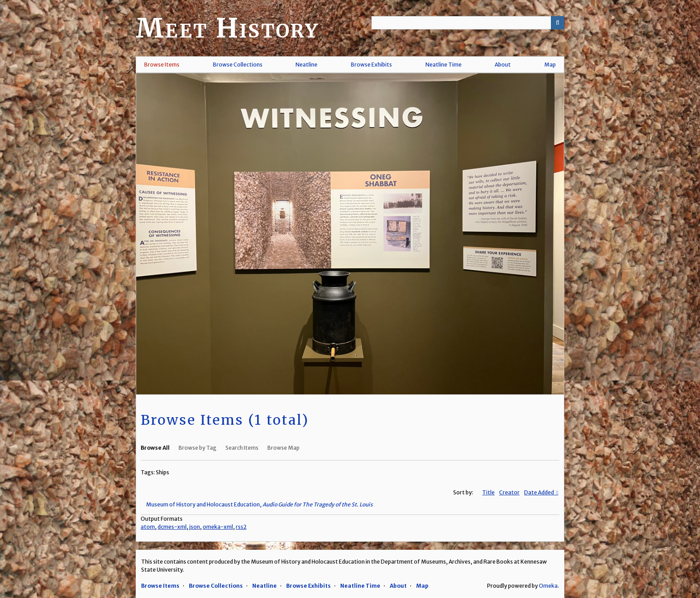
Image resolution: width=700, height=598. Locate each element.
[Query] (468, 23)
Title (488, 492)
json (195, 527)
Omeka (548, 586)
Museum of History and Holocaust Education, (259, 504)
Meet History (227, 28)
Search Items (242, 448)
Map (550, 65)
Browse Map (283, 448)
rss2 (241, 527)
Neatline (306, 65)
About (503, 65)
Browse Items (162, 65)
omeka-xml (218, 527)
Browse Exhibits (371, 65)
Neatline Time (444, 65)
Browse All (155, 448)
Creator (509, 492)
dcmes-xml (172, 527)
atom (148, 527)
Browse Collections (238, 65)
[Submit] (558, 23)
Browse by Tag (198, 448)
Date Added (540, 492)
